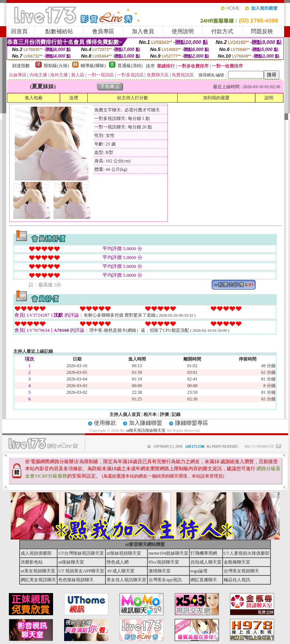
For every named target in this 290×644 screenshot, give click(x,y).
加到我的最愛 (216, 98)
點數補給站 (59, 31)
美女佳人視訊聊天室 (126, 580)
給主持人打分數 (133, 98)
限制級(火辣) (56, 66)
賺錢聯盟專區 (192, 423)
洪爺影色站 (32, 562)
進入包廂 (34, 98)
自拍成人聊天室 (206, 562)
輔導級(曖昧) (93, 66)
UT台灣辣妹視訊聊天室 (81, 553)
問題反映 (262, 31)
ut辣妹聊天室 (71, 562)
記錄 (176, 414)
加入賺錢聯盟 (146, 423)
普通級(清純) (130, 66)
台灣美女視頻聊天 (241, 571)
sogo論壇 (199, 571)
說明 (269, 98)
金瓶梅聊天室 (237, 562)
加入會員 (143, 31)
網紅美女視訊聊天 (38, 580)
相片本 (150, 414)
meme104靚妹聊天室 (168, 553)
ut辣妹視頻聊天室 (124, 553)
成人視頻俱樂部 (36, 553)
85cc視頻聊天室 (164, 562)
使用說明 (183, 31)
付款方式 (222, 31)
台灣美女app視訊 (165, 580)
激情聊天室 (160, 571)
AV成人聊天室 (120, 571)
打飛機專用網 (204, 553)
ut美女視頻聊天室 (38, 571)
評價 (164, 414)
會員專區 (103, 31)
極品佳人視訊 (237, 580)
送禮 (74, 98)
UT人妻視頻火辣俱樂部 (247, 553)
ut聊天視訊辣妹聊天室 (146, 430)
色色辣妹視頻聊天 (76, 580)
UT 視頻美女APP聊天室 (81, 571)
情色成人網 (118, 562)
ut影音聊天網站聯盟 (145, 544)
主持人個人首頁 (125, 414)
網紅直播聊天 (204, 580)
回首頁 (19, 31)
